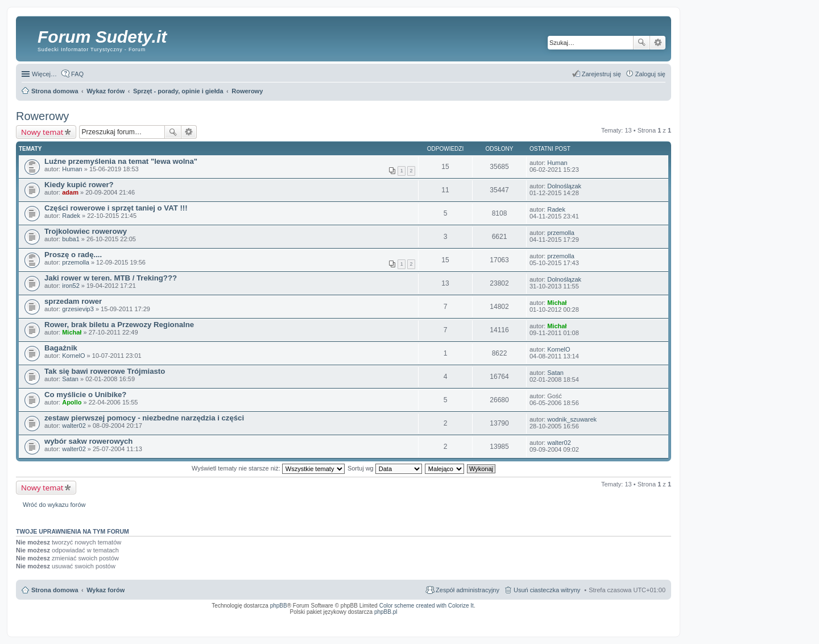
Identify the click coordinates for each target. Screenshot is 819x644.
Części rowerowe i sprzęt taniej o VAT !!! (116, 208)
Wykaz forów (106, 590)
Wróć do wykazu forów (54, 505)
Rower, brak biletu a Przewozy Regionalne (119, 325)
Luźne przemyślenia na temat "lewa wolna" (121, 161)
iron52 (71, 286)
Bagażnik (61, 348)
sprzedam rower (73, 301)
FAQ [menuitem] (77, 74)
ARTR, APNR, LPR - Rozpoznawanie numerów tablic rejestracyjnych (405, 620)
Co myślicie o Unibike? (85, 395)
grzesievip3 (78, 309)
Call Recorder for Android (539, 620)
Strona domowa (55, 590)
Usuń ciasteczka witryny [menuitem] (547, 590)
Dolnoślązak (564, 186)
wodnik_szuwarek (572, 419)
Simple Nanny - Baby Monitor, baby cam (488, 620)
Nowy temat (42, 132)
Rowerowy (42, 116)
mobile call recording (655, 623)
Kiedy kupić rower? (79, 185)
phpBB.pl (386, 612)
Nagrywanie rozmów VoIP (579, 620)
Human (72, 169)
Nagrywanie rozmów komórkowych (613, 623)
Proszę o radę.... (73, 255)
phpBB (279, 606)
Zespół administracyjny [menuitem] (468, 590)
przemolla (561, 233)
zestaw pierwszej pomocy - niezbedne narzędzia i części (144, 418)
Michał (557, 303)
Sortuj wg (385, 468)
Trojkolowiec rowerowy (86, 231)
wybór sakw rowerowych (88, 441)
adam (70, 192)
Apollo (72, 402)
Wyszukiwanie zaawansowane (658, 43)
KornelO (73, 356)
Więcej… (44, 74)
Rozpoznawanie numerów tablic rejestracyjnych (635, 620)
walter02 (74, 426)
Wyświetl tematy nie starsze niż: (268, 468)
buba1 (71, 239)
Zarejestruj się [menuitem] (601, 74)
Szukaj (642, 43)
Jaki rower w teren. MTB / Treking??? (111, 278)
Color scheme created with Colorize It (427, 606)
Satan (70, 379)
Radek (71, 216)
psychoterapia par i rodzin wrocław (645, 626)
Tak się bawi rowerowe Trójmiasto (105, 371)
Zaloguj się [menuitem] (650, 74)
